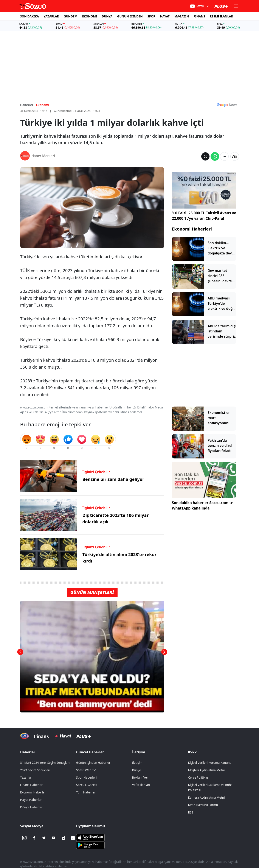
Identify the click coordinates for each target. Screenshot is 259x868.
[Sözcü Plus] (84, 736)
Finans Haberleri (32, 785)
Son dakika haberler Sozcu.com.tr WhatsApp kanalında (202, 506)
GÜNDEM (71, 16)
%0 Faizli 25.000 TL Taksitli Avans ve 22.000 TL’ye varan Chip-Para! (204, 216)
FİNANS (199, 16)
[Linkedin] (73, 838)
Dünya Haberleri (32, 807)
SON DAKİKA (30, 16)
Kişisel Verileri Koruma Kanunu (210, 763)
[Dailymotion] (63, 838)
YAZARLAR (51, 16)
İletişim (139, 752)
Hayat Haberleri (31, 800)
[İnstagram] (25, 838)
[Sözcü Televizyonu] (25, 736)
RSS (191, 812)
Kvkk (192, 752)
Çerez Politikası (199, 777)
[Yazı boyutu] (235, 156)
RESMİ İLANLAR (221, 16)
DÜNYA (107, 16)
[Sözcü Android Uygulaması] (90, 845)
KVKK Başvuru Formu (203, 805)
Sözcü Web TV (86, 770)
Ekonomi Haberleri (192, 229)
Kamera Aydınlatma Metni (206, 797)
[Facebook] (34, 838)
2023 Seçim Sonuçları (35, 770)
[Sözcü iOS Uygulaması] (90, 837)
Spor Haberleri (87, 777)
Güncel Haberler (90, 752)
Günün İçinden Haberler (93, 763)
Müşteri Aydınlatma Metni (206, 770)
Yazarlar (26, 777)
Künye (137, 770)
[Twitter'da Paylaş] (205, 156)
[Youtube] (54, 838)
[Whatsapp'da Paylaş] (215, 156)
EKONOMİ (89, 16)
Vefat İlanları (141, 785)
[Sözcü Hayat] (63, 736)
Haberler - (28, 105)
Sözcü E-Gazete (87, 785)
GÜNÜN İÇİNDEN (130, 16)
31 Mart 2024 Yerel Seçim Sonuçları (45, 763)
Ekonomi (43, 105)
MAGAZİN (182, 16)
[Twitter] (44, 838)
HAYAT (165, 16)
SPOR (151, 16)
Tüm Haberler (86, 792)
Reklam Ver (140, 777)
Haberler (28, 752)
